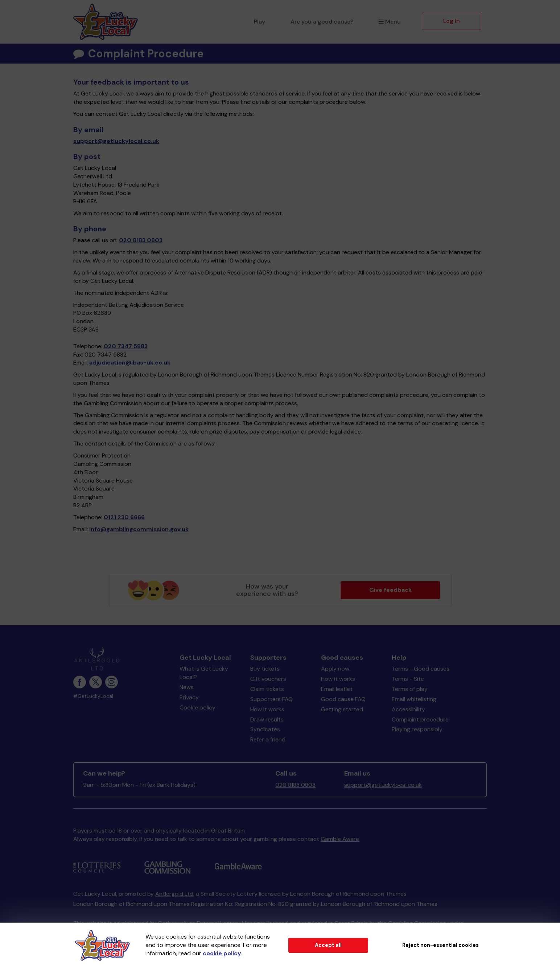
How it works (267, 709)
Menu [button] (390, 22)
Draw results (267, 719)
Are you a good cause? (322, 22)
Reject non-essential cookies (440, 945)
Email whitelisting (414, 699)
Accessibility (408, 709)
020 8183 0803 (141, 240)
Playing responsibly (417, 729)
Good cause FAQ (343, 699)
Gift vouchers (268, 679)
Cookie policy (197, 707)
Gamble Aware (340, 839)
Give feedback (390, 590)
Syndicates (265, 729)
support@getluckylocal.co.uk (116, 141)
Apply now (335, 669)
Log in (452, 21)
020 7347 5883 (126, 346)
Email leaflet (337, 689)
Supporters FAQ (271, 699)
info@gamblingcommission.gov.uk (139, 529)
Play (260, 22)
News (187, 687)
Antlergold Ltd (174, 894)
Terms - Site (408, 679)
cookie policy (222, 953)
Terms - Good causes (421, 669)
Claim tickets (267, 689)
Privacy (189, 697)
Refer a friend (268, 739)
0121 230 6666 (124, 517)
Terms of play (410, 689)
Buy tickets (265, 669)
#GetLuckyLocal (93, 696)
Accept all (328, 945)
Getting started (342, 709)
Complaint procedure (420, 719)
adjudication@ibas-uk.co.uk (130, 363)
